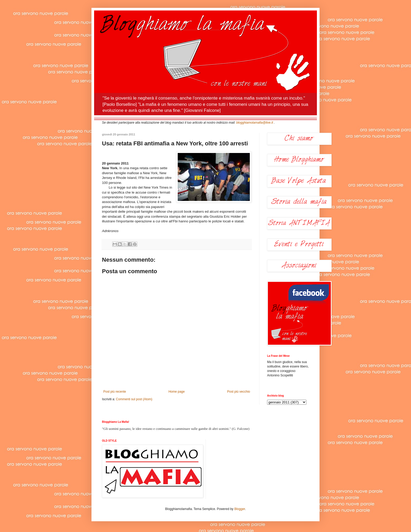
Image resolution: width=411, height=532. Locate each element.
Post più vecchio (239, 392)
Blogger (240, 509)
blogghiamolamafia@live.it (255, 123)
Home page (177, 392)
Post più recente (115, 392)
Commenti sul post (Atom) (134, 399)
